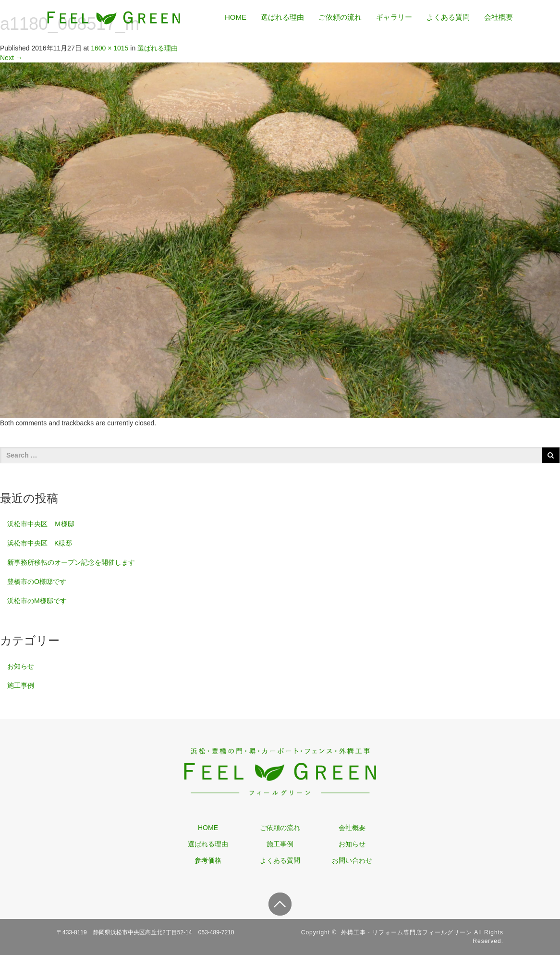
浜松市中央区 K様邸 (40, 543)
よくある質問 (448, 17)
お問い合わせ (352, 860)
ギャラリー (394, 17)
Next (11, 58)
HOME (236, 17)
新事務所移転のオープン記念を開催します (71, 562)
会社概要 (499, 17)
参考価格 (208, 860)
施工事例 (21, 685)
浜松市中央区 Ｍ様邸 (41, 524)
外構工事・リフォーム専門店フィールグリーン (407, 932)
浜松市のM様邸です (37, 601)
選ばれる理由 (282, 17)
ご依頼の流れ (340, 17)
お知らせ (21, 666)
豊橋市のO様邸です (37, 582)
